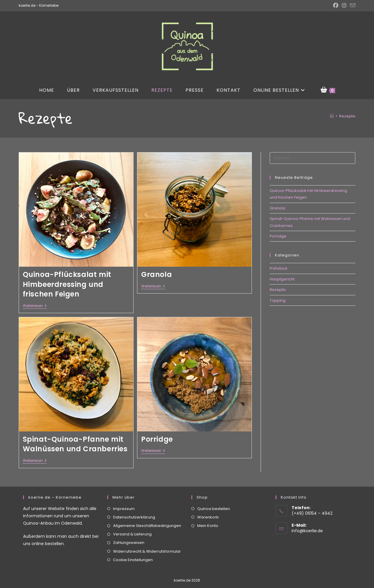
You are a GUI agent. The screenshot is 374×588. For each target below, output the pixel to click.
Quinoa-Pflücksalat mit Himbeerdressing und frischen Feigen (67, 284)
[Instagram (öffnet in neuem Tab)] (344, 6)
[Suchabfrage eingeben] (312, 158)
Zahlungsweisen (129, 543)
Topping (278, 300)
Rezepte (347, 116)
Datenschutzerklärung (134, 517)
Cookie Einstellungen (133, 560)
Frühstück (279, 268)
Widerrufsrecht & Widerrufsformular (147, 551)
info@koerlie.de (307, 531)
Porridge (157, 439)
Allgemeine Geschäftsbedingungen (147, 526)
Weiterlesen (35, 306)
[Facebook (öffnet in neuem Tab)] (336, 6)
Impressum (124, 508)
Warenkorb (208, 517)
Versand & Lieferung (132, 534)
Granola (156, 274)
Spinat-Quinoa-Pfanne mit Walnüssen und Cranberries (75, 444)
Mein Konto (208, 526)
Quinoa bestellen (214, 508)
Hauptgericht (282, 279)
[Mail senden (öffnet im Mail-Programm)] (352, 6)
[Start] (332, 116)
